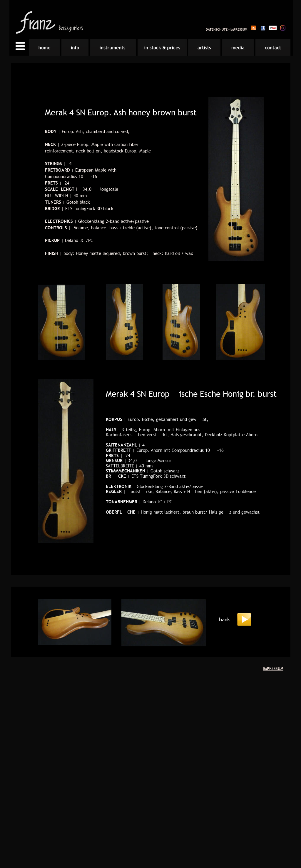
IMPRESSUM (239, 29)
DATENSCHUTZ (217, 29)
